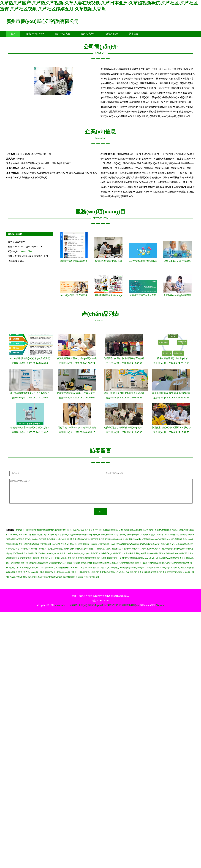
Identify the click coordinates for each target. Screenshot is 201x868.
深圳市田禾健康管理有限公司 (88, 563)
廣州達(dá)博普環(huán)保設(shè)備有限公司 (118, 577)
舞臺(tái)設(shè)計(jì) (131, 549)
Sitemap (160, 610)
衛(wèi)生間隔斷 (49, 553)
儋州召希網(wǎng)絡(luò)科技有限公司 (35, 549)
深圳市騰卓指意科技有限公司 (87, 577)
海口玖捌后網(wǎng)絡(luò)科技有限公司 (61, 582)
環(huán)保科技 (29, 539)
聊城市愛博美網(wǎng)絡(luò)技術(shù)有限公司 (93, 539)
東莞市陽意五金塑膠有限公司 (136, 535)
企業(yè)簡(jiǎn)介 (35, 34)
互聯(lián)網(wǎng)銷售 (115, 544)
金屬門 (52, 572)
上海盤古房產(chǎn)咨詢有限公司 (51, 558)
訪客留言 (134, 34)
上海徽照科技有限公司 (65, 572)
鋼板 (127, 544)
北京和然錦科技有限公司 (64, 577)
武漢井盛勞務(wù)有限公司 (110, 558)
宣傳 (179, 563)
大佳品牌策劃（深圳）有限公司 (62, 563)
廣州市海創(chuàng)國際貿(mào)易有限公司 (167, 535)
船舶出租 (147, 539)
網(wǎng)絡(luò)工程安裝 (36, 544)
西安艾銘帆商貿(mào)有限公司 (174, 558)
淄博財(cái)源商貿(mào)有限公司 (147, 558)
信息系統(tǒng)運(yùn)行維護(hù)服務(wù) (158, 549)
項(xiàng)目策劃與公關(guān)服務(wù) (106, 549)
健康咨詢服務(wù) (78, 610)
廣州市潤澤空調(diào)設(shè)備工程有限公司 (86, 544)
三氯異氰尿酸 (127, 558)
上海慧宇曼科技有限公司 (47, 539)
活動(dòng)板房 (182, 549)
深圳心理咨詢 (50, 568)
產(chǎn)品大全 (62, 34)
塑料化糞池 (80, 572)
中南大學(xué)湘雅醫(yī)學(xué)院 (128, 539)
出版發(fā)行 (36, 553)
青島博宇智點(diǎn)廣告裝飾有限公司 (178, 577)
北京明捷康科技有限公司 (111, 563)
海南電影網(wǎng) (65, 539)
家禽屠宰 (66, 553)
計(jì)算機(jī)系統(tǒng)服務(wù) (83, 553)
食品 (82, 535)
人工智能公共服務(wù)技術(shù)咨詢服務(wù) (70, 549)
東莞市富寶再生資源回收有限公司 (34, 563)
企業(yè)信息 (112, 34)
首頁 (13, 34)
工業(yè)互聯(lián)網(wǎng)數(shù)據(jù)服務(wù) (160, 553)
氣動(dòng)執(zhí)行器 (138, 544)
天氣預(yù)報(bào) (138, 572)
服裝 (184, 563)
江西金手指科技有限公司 (89, 582)
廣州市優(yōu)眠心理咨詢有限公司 (43, 21)
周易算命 (45, 572)
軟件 (58, 568)
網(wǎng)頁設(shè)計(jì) (70, 568)
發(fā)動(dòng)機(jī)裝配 (56, 544)
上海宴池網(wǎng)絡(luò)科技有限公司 (82, 558)
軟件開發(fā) (48, 577)
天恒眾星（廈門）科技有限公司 (110, 553)
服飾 (20, 539)
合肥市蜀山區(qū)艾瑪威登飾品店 (165, 539)
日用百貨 (126, 563)
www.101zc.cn (28, 251)
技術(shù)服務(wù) (132, 553)
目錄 (16, 549)
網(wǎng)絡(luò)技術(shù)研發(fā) (163, 563)
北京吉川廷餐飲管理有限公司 (150, 577)
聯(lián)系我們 (88, 34)
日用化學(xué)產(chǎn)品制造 (68, 535)
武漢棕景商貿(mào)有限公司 (30, 577)
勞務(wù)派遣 (153, 568)
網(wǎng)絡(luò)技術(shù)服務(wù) (115, 572)
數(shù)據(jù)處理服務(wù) (159, 544)
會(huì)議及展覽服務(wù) (33, 582)
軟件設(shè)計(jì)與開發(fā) (27, 535)
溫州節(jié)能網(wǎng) (139, 563)
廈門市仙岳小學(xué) (94, 535)
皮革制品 (97, 572)
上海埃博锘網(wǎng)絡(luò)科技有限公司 (163, 572)
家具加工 (37, 572)
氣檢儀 (59, 553)
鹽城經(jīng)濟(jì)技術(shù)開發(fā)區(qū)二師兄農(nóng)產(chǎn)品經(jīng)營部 (114, 568)
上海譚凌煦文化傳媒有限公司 (25, 558)
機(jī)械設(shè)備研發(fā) (113, 535)
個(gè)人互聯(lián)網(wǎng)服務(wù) (174, 568)
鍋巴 (173, 544)
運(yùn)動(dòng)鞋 (47, 535)
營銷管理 (89, 572)
